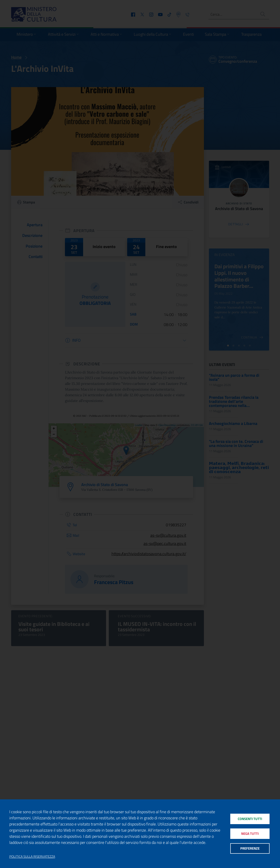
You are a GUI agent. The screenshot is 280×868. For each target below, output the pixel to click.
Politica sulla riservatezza (32, 857)
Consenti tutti (250, 818)
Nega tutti (250, 834)
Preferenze (250, 849)
